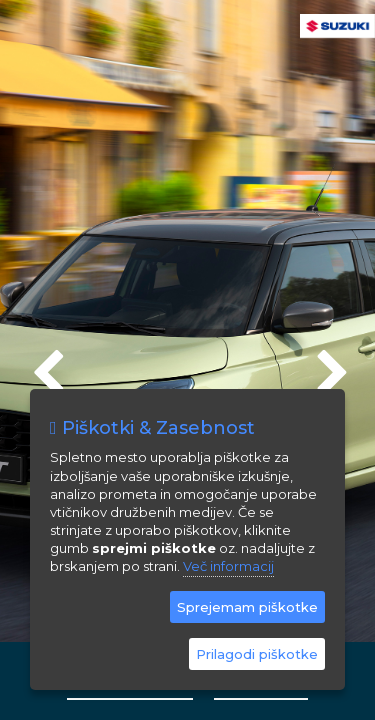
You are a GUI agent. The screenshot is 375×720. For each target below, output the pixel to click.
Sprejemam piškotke (247, 607)
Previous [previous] (45, 365)
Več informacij (228, 566)
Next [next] (330, 365)
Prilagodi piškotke (257, 654)
